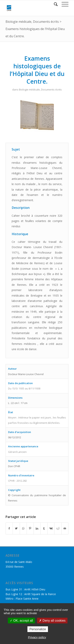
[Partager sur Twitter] (16, 528)
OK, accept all (21, 621)
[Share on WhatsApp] (23, 528)
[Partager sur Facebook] (9, 528)
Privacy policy (37, 637)
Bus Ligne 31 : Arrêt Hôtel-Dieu (25, 589)
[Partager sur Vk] (51, 528)
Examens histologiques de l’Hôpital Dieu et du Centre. (37, 70)
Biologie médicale (18, 22)
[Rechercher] (54, 4)
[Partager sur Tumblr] (44, 528)
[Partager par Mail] (65, 528)
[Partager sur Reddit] (58, 528)
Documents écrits (46, 22)
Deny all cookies (52, 621)
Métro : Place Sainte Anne (22, 599)
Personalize (38, 629)
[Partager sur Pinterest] (30, 528)
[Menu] (63, 4)
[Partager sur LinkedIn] (37, 528)
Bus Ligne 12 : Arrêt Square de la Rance (31, 594)
